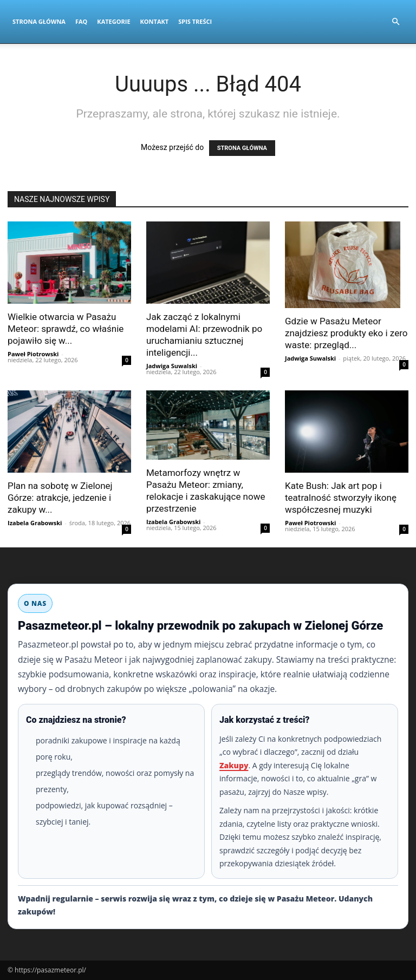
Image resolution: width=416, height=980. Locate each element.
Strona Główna (39, 21)
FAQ (81, 21)
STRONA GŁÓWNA (242, 148)
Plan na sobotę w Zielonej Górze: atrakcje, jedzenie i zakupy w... (60, 498)
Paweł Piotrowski (33, 354)
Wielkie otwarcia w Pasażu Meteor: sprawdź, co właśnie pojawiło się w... (66, 329)
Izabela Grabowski (35, 523)
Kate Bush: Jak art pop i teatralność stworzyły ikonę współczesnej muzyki (341, 498)
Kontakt (155, 21)
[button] (395, 22)
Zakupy (234, 765)
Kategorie (113, 21)
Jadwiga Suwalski (172, 366)
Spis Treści (195, 21)
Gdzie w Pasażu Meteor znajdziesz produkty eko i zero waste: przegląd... (346, 333)
